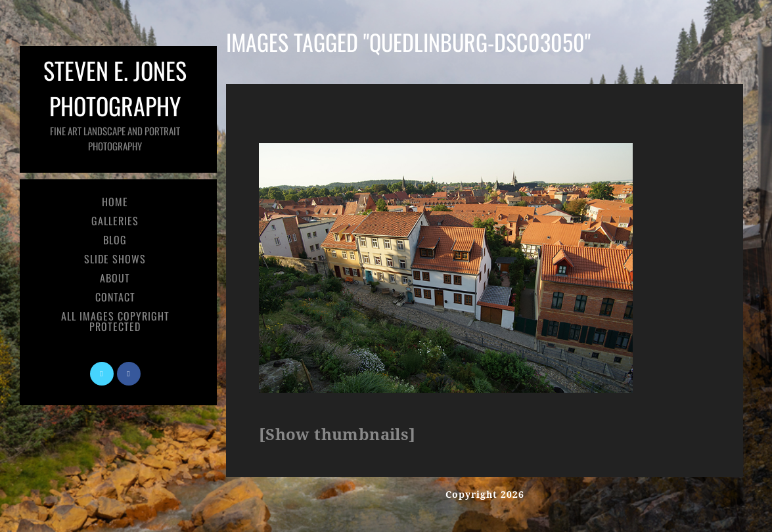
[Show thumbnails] (337, 435)
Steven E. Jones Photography (115, 103)
